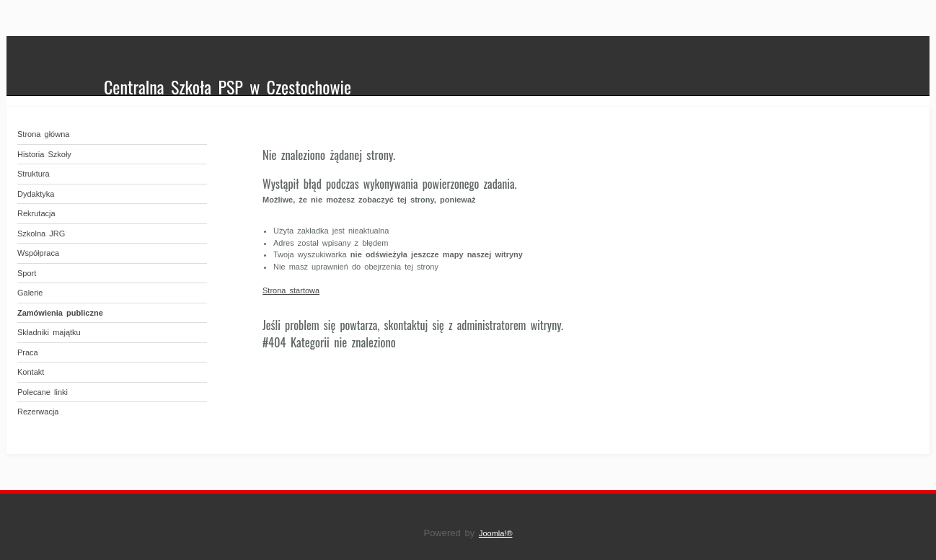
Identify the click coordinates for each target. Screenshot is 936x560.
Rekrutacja (36, 213)
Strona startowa (291, 290)
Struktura (34, 174)
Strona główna (43, 134)
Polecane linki (43, 392)
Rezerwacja (38, 412)
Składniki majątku (49, 332)
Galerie (30, 293)
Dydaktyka (36, 194)
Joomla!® (496, 533)
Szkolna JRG (41, 234)
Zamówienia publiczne (60, 313)
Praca (28, 352)
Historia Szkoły (44, 154)
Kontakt (31, 372)
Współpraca (38, 253)
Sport (27, 273)
